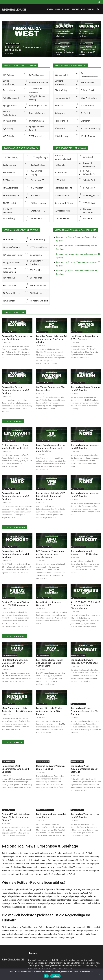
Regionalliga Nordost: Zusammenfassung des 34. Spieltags (16, 554)
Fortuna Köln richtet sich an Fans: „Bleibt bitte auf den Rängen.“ (16, 817)
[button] (98, 9)
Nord (58, 9)
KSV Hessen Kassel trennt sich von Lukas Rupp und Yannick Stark (49, 663)
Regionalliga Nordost (63, 28)
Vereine (90, 9)
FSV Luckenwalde (8, 598)
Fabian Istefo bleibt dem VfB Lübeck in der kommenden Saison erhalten (51, 496)
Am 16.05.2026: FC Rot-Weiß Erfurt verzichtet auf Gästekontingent (85, 605)
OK (46, 976)
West (83, 9)
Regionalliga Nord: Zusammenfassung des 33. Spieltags (16, 496)
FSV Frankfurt (41, 704)
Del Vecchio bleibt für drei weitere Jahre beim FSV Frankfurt (49, 711)
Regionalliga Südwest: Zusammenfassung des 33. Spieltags (84, 711)
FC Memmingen (42, 332)
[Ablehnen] (100, 974)
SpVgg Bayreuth (77, 332)
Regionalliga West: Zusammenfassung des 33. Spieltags (84, 769)
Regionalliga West (12, 44)
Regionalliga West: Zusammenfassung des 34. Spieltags (16, 769)
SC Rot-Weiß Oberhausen (45, 810)
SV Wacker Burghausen (45, 383)
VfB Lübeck (41, 489)
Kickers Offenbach (9, 704)
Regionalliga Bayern (9, 332)
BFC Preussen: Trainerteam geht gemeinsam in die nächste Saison (50, 554)
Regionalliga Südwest (10, 656)
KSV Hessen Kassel (43, 656)
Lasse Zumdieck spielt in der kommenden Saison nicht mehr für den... (51, 448)
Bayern (50, 9)
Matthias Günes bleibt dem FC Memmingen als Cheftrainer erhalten (51, 339)
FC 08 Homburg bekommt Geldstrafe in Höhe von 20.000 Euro (15, 663)
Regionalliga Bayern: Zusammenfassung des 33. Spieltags (16, 390)
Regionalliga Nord (87, 28)
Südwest (75, 9)
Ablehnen (55, 976)
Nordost (66, 9)
